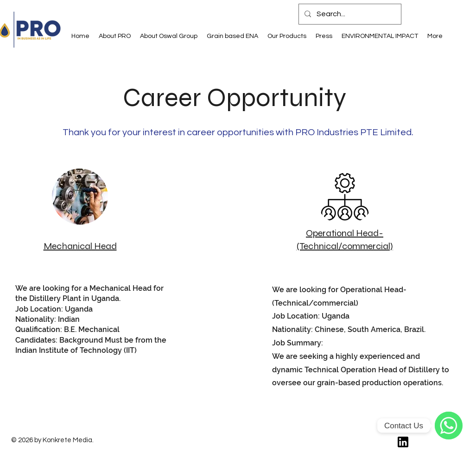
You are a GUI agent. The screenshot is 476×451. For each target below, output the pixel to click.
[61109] (403, 442)
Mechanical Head (80, 246)
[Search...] (349, 14)
